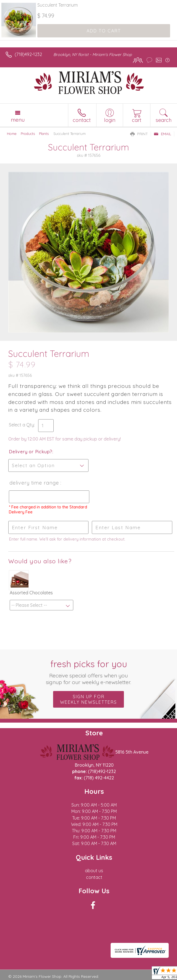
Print (139, 134)
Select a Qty (21, 425)
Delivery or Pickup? (31, 452)
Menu (18, 120)
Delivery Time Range (34, 483)
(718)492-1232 (28, 54)
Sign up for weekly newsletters (88, 699)
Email (162, 134)
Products (28, 134)
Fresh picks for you (88, 672)
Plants (44, 134)
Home (12, 134)
